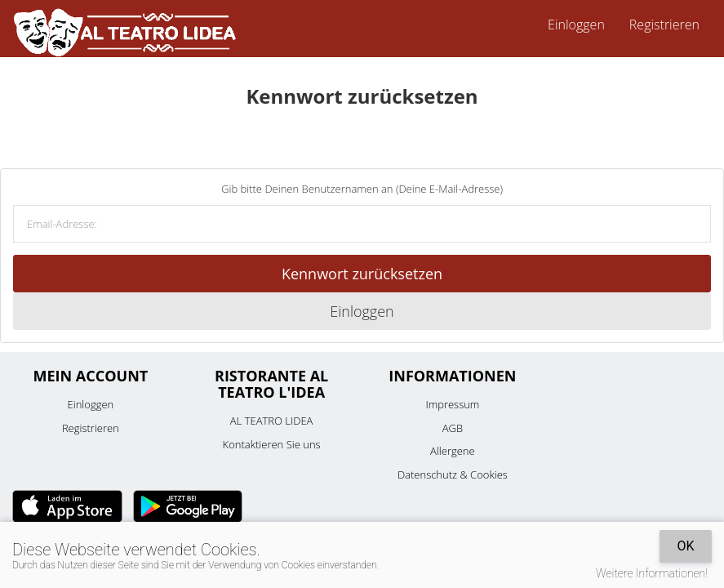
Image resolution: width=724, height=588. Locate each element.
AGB (453, 428)
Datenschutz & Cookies (453, 474)
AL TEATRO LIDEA (272, 421)
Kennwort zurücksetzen (362, 274)
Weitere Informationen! (652, 573)
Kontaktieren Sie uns (272, 444)
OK (685, 546)
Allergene (453, 451)
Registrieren (664, 24)
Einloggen (576, 24)
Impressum (452, 404)
